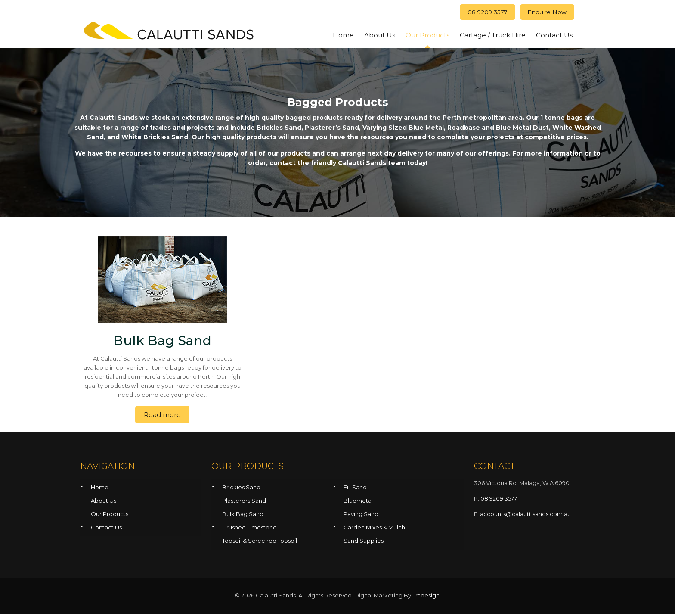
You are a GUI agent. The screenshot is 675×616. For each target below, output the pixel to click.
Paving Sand (361, 516)
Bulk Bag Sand (243, 516)
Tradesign (426, 597)
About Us (104, 503)
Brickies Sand (241, 489)
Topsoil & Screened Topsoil (260, 543)
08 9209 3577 (478, 13)
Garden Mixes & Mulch (374, 529)
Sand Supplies (364, 543)
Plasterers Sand (244, 503)
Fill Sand (355, 489)
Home (100, 489)
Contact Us (106, 529)
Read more (162, 417)
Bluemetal (358, 503)
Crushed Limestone (249, 529)
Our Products (110, 516)
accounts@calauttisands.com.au (525, 516)
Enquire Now (544, 13)
